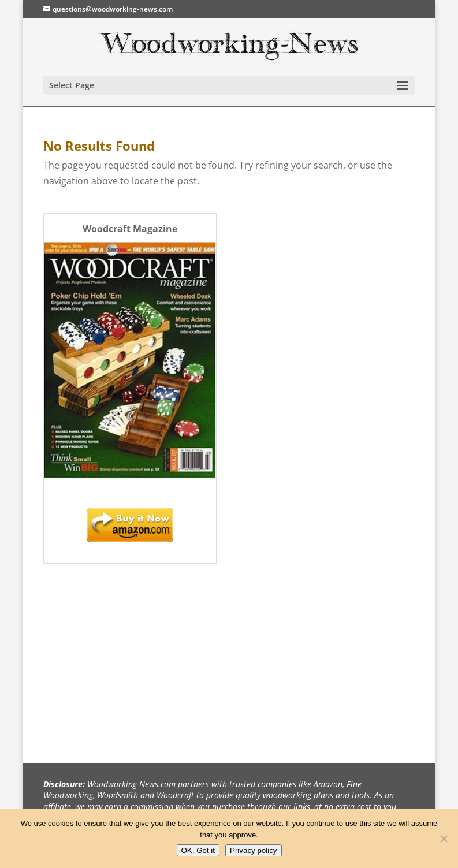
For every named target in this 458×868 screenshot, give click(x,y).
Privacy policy (253, 850)
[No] (444, 839)
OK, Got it (198, 850)
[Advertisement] (130, 653)
